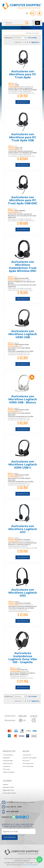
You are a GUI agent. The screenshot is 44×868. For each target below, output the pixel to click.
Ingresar (6, 784)
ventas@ (20, 802)
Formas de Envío (28, 763)
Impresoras (6, 766)
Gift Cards (6, 769)
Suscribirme (10, 837)
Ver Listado (32, 38)
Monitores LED (8, 763)
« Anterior (18, 42)
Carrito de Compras (9, 793)
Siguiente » (36, 42)
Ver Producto (23, 102)
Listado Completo (9, 772)
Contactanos (27, 755)
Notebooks (6, 758)
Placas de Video (8, 761)
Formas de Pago (28, 766)
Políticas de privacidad (30, 865)
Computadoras (8, 755)
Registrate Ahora (8, 790)
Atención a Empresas (30, 758)
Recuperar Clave (8, 787)
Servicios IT (26, 761)
